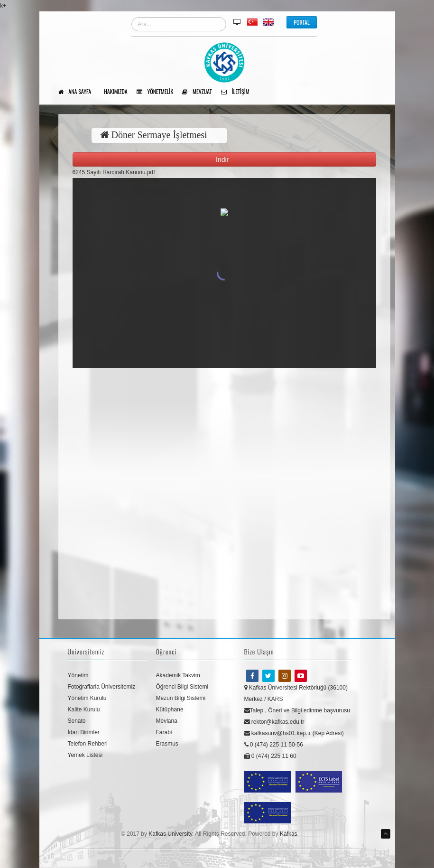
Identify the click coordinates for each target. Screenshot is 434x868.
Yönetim (78, 675)
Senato (77, 721)
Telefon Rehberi (88, 744)
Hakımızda (119, 92)
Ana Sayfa (78, 92)
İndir (224, 159)
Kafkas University (170, 834)
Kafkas (289, 834)
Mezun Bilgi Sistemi (181, 698)
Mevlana (167, 721)
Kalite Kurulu (84, 709)
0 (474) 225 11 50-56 (274, 745)
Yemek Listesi (85, 755)
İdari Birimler (84, 732)
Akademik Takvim (178, 675)
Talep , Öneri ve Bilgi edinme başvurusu (297, 710)
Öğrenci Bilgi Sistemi (182, 687)
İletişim (239, 92)
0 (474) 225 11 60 (270, 756)
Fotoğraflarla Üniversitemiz (102, 687)
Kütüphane (170, 709)
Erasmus (167, 744)
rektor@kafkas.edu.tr (274, 722)
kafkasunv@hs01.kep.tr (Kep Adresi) (294, 733)
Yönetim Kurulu (87, 698)
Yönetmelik (158, 92)
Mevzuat (200, 92)
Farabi (164, 732)
